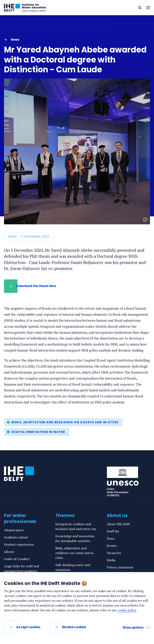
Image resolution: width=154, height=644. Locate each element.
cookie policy (127, 610)
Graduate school (16, 537)
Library (9, 552)
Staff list (113, 531)
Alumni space (14, 530)
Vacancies (114, 553)
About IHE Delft (118, 524)
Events (112, 546)
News (111, 538)
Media (111, 560)
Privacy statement (120, 567)
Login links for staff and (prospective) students (21, 568)
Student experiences (19, 544)
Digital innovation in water (38, 432)
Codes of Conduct (17, 559)
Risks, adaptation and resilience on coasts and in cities (65, 422)
